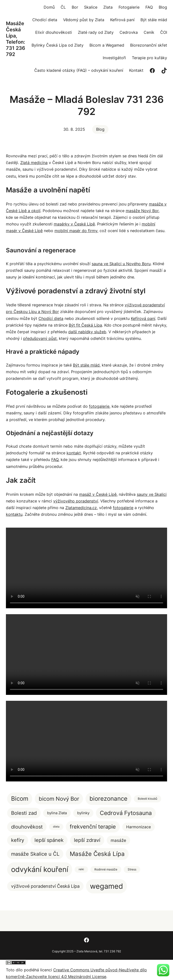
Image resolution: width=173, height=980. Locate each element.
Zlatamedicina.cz (81, 508)
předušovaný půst (40, 338)
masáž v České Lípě (98, 494)
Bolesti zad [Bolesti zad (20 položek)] (24, 813)
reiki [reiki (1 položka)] (81, 869)
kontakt (74, 453)
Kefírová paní (143, 318)
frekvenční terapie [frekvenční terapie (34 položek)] (93, 827)
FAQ (55, 460)
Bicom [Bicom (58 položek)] (20, 798)
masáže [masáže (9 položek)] (118, 840)
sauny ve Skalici (152, 494)
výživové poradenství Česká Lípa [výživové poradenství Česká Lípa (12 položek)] (45, 886)
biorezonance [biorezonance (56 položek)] (108, 799)
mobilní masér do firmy (76, 231)
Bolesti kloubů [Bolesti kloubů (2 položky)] (147, 799)
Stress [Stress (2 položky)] (132, 869)
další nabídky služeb (87, 332)
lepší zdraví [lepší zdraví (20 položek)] (87, 840)
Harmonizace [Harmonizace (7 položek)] (138, 827)
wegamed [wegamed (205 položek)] (106, 886)
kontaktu (14, 514)
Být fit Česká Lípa (85, 325)
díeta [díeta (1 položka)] (56, 827)
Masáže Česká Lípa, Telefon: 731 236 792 (16, 39)
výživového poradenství (76, 501)
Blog (100, 129)
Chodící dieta (51, 318)
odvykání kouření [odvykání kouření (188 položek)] (40, 869)
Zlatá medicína (34, 163)
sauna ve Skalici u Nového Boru (121, 264)
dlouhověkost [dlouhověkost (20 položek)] (27, 827)
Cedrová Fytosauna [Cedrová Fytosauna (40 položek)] (126, 813)
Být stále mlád (86, 365)
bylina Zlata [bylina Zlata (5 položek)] (57, 813)
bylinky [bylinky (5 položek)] (83, 813)
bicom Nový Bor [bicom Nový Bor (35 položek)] (59, 799)
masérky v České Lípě (74, 224)
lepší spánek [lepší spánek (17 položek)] (49, 840)
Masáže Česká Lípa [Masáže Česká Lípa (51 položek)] (97, 854)
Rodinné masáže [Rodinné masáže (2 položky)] (106, 869)
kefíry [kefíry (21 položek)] (18, 840)
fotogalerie (99, 406)
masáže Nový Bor (142, 211)
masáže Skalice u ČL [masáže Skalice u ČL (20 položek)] (35, 854)
